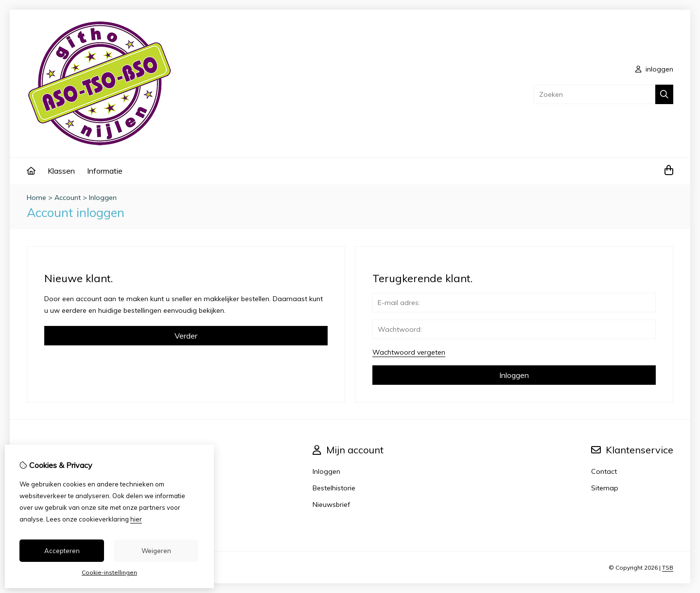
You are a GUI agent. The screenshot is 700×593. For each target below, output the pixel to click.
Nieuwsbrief (331, 504)
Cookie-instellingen (109, 572)
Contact (604, 471)
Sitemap (605, 488)
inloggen (654, 69)
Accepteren (62, 551)
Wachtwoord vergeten (409, 352)
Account (68, 198)
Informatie (105, 171)
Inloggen (103, 198)
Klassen (61, 171)
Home (36, 198)
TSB (668, 567)
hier (136, 519)
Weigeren (156, 551)
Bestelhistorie (334, 488)
